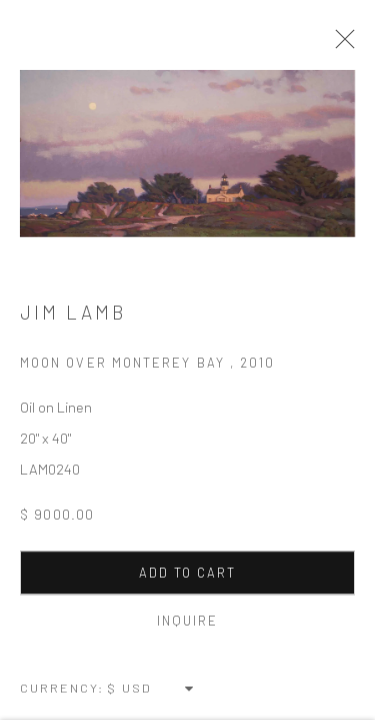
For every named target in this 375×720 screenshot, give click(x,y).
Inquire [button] (188, 623)
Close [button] (340, 45)
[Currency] (151, 690)
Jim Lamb (73, 314)
